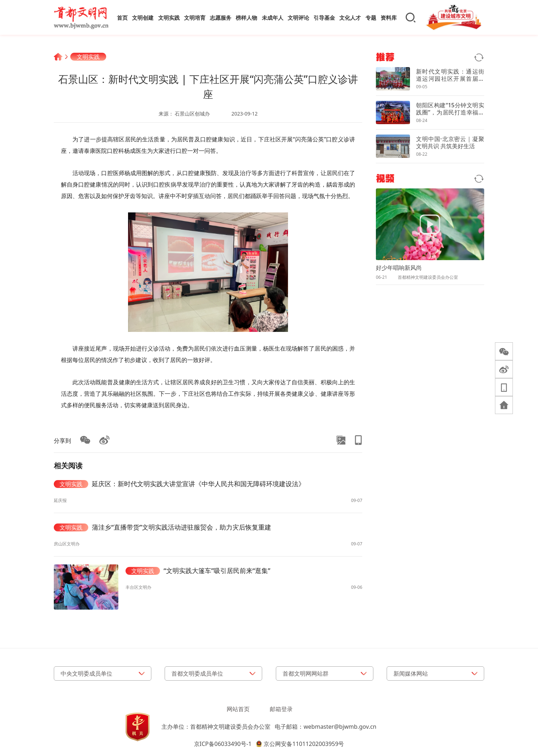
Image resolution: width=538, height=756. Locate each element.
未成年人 (273, 18)
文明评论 (298, 18)
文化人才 (350, 18)
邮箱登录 (281, 709)
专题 (371, 18)
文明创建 (143, 18)
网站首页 (238, 709)
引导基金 (324, 18)
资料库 (389, 18)
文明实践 (169, 18)
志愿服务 (221, 18)
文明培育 (195, 18)
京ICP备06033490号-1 (223, 744)
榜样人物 (246, 18)
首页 (122, 18)
